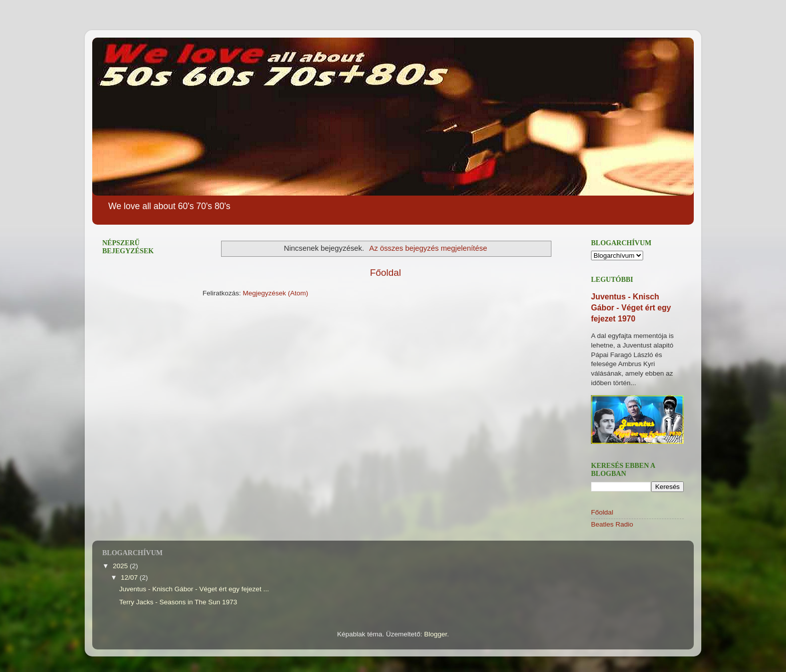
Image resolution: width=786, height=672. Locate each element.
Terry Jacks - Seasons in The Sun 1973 (178, 602)
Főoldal (385, 273)
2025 (121, 566)
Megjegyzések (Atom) (275, 293)
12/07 (130, 577)
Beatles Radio (612, 524)
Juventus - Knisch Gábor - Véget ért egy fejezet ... (194, 589)
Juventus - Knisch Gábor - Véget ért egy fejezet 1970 (631, 308)
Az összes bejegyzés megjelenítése (428, 248)
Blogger (436, 634)
